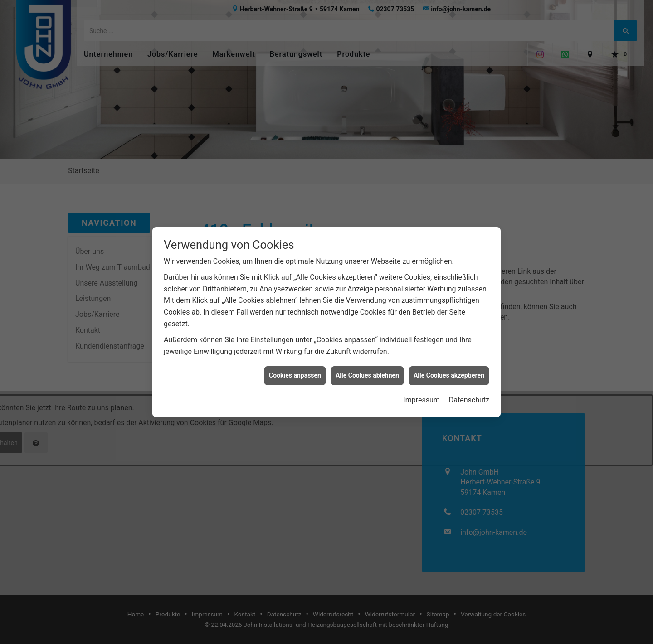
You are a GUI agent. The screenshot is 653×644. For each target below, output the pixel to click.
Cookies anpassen (295, 371)
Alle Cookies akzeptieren (449, 371)
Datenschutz (469, 396)
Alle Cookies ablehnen (367, 371)
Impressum (422, 396)
